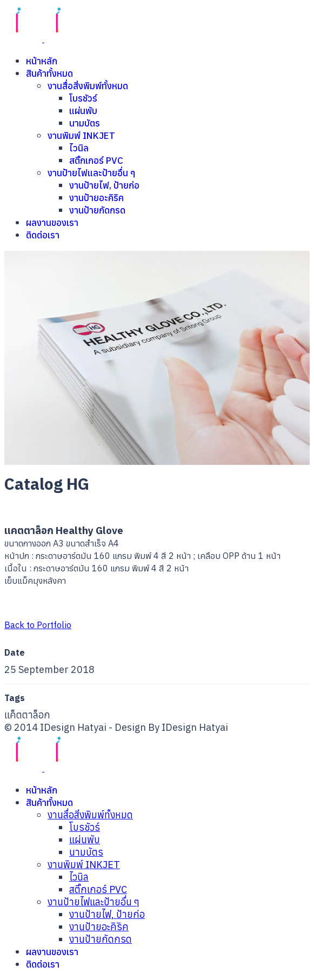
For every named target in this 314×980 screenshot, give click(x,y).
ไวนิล (79, 148)
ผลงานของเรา (52, 223)
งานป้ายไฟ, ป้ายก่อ (104, 185)
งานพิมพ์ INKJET (81, 136)
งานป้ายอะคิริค (96, 198)
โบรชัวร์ (83, 98)
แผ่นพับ (83, 111)
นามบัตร (85, 123)
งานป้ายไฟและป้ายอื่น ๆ (92, 173)
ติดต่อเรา (43, 235)
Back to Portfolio (38, 625)
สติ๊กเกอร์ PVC (96, 161)
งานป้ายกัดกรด (97, 210)
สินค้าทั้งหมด (49, 74)
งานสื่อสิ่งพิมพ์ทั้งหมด (88, 86)
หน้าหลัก (42, 61)
